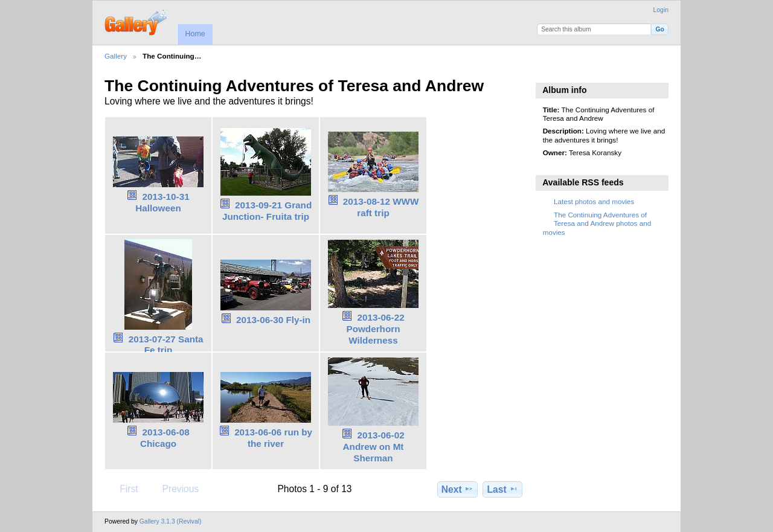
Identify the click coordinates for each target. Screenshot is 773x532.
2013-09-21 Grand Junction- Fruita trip (267, 211)
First (123, 489)
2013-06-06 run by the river (273, 438)
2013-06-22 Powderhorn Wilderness (375, 329)
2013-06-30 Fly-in (273, 320)
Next (457, 489)
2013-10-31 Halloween (162, 202)
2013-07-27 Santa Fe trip (166, 345)
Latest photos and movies (594, 201)
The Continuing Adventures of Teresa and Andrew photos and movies (597, 223)
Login (661, 10)
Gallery (116, 56)
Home (195, 34)
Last (503, 489)
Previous (175, 489)
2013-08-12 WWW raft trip (381, 207)
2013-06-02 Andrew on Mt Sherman (374, 447)
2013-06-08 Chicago (165, 438)
